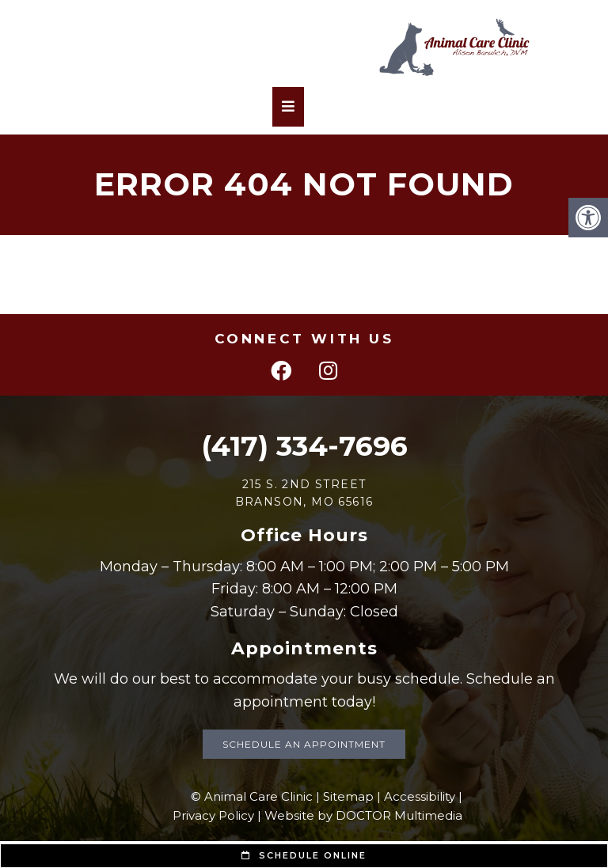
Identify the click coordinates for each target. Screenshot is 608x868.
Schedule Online (304, 855)
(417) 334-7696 (304, 446)
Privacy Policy (213, 815)
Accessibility (420, 796)
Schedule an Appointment (304, 744)
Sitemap (348, 796)
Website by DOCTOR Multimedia (363, 815)
